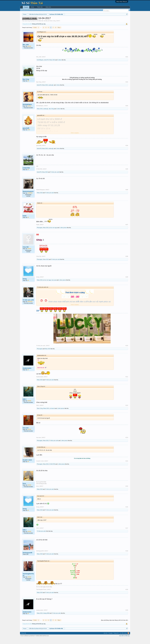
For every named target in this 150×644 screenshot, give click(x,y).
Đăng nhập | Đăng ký (122, 2)
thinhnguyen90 (27, 559)
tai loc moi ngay (53, 234)
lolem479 (46, 66)
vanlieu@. (51, 91)
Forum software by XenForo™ (35, 642)
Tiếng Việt (24, 639)
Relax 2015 (52, 66)
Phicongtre (40, 234)
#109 (127, 283)
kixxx (24, 490)
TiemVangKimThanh (28, 581)
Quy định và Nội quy (124, 642)
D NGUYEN (26, 174)
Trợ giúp (110, 639)
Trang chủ (116, 639)
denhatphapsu (27, 111)
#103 (127, 112)
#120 (127, 616)
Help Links (48, 7)
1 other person (63, 234)
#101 (127, 63)
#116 (127, 513)
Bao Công (26, 85)
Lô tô (106, 19)
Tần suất (102, 19)
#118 (127, 557)
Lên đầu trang (123, 639)
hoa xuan (54, 286)
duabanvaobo (27, 374)
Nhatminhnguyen (28, 198)
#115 (127, 492)
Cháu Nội (26, 253)
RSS (128, 639)
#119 (127, 596)
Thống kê (88, 19)
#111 (127, 383)
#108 (127, 262)
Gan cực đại (95, 19)
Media (32, 7)
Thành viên (40, 7)
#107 (127, 231)
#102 (127, 88)
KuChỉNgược (40, 66)
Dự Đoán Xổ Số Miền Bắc (37, 27)
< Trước (35, 34)
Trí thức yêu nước (55, 178)
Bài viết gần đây (37, 10)
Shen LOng (53, 27)
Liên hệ (105, 639)
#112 (127, 411)
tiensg (25, 285)
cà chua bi (52, 414)
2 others (58, 91)
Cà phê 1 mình (27, 466)
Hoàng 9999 (46, 619)
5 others (60, 66)
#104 (127, 152)
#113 (127, 444)
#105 (127, 175)
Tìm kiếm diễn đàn (26, 10)
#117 (127, 534)
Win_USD (26, 51)
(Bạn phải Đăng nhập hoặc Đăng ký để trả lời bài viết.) (114, 626)
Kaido (25, 222)
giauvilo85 (26, 134)
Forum (26, 7)
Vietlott (45, 19)
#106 (127, 196)
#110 (127, 352)
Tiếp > (59, 34)
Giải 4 (25, 405)
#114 (127, 467)
